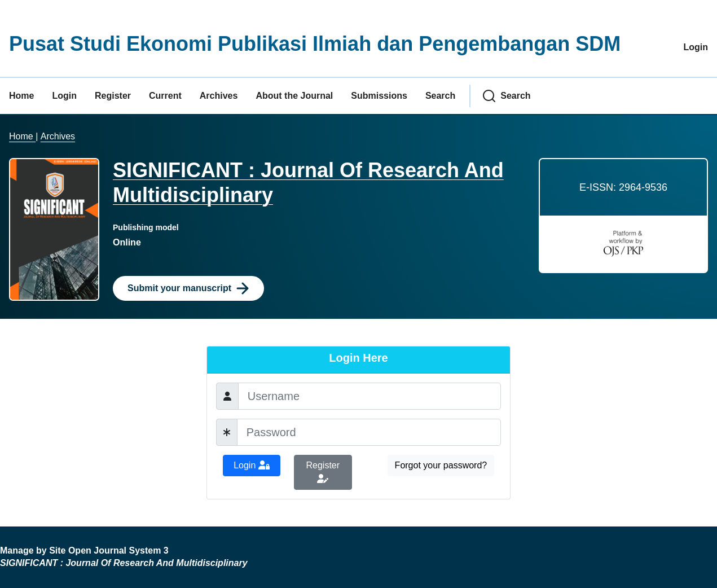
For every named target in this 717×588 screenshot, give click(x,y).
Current (165, 96)
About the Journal (294, 96)
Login (696, 47)
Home (21, 96)
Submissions (379, 96)
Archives (219, 96)
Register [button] (323, 472)
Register (113, 96)
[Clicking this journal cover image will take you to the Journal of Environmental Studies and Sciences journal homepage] (54, 229)
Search (440, 96)
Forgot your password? (441, 465)
